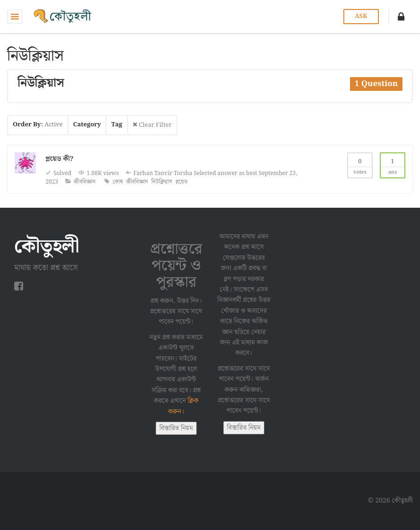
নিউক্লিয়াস (162, 182)
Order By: (38, 125)
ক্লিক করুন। (183, 406)
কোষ (118, 182)
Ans (393, 165)
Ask (361, 16)
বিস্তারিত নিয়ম (176, 428)
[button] (401, 17)
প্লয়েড (182, 182)
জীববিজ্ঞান (85, 182)
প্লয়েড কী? (59, 159)
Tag (117, 125)
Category (87, 125)
